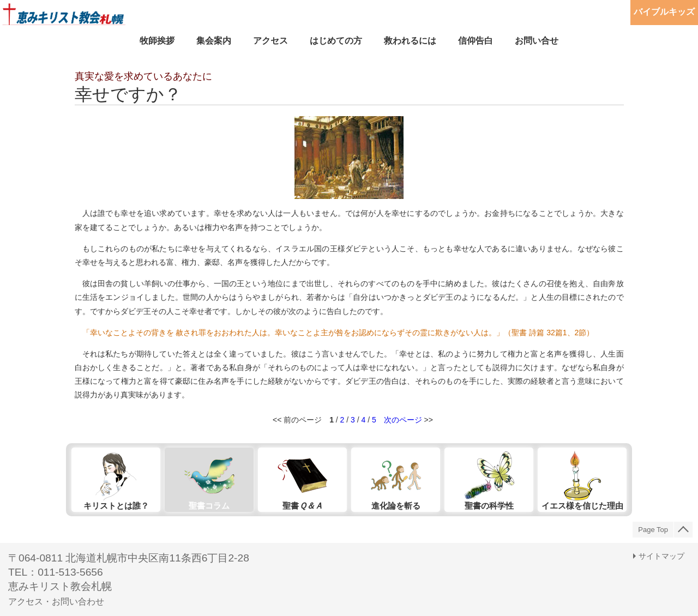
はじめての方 (336, 41)
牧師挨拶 (157, 41)
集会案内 (214, 41)
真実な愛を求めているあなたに (143, 76)
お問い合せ (537, 41)
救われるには (410, 41)
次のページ (403, 420)
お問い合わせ (78, 602)
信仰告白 (476, 41)
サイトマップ (661, 556)
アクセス (270, 41)
